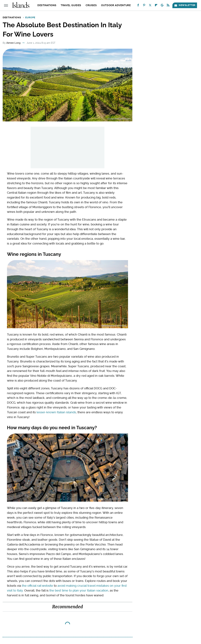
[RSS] (168, 6)
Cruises (91, 5)
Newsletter (185, 5)
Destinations (47, 5)
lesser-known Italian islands (56, 412)
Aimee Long (13, 43)
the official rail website (37, 586)
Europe (30, 17)
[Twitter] (150, 6)
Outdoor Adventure (116, 5)
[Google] (162, 6)
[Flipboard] (156, 6)
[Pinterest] (144, 6)
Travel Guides (71, 5)
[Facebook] (138, 6)
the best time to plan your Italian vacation (79, 590)
